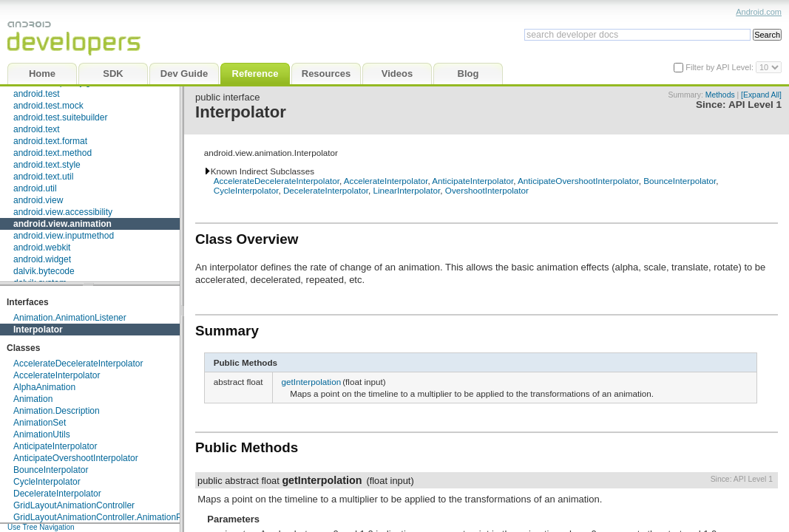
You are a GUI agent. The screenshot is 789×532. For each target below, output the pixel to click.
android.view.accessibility (63, 212)
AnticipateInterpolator (55, 446)
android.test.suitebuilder (60, 117)
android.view (38, 200)
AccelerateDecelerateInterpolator (78, 364)
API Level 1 (755, 105)
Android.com (759, 12)
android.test (37, 94)
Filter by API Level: (721, 67)
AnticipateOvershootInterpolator (76, 458)
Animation (33, 399)
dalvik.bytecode (44, 271)
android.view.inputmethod (64, 236)
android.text (37, 129)
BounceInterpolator (51, 470)
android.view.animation (62, 224)
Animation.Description (57, 411)
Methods (720, 95)
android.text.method (53, 153)
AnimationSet (40, 423)
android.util (35, 188)
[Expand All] (761, 95)
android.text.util (43, 177)
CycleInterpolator (47, 482)
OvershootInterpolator (487, 190)
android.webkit (42, 248)
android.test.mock (48, 106)
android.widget (42, 259)
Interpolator (38, 330)
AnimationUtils (42, 434)
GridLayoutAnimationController (74, 505)
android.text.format (50, 141)
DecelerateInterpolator (57, 494)
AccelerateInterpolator (57, 375)
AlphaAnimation (44, 387)
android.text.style (47, 165)
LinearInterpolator (406, 190)
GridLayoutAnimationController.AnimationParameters (118, 517)
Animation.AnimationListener (70, 318)
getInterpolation (312, 382)
